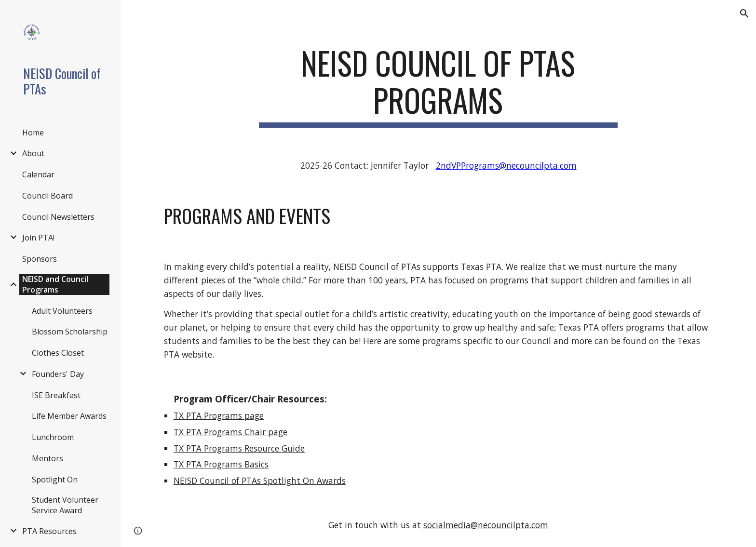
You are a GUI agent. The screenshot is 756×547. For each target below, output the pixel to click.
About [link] (33, 153)
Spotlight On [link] (55, 480)
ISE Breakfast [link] (56, 395)
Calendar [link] (38, 174)
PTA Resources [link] (49, 531)
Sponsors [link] (40, 259)
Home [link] (33, 133)
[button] (744, 13)
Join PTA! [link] (38, 238)
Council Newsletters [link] (58, 217)
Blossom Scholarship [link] (70, 332)
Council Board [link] (47, 196)
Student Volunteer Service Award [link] (65, 505)
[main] (438, 86)
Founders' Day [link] (58, 374)
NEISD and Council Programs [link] (55, 284)
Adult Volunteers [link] (62, 311)
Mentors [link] (47, 458)
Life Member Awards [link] (69, 416)
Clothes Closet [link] (58, 353)
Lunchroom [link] (53, 437)
